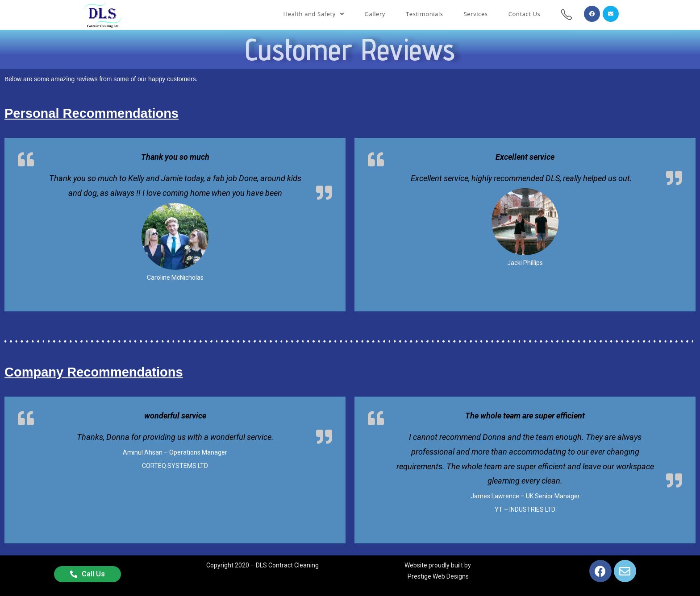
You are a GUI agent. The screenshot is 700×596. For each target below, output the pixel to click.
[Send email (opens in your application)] (611, 14)
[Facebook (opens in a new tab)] (592, 14)
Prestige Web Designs (438, 576)
